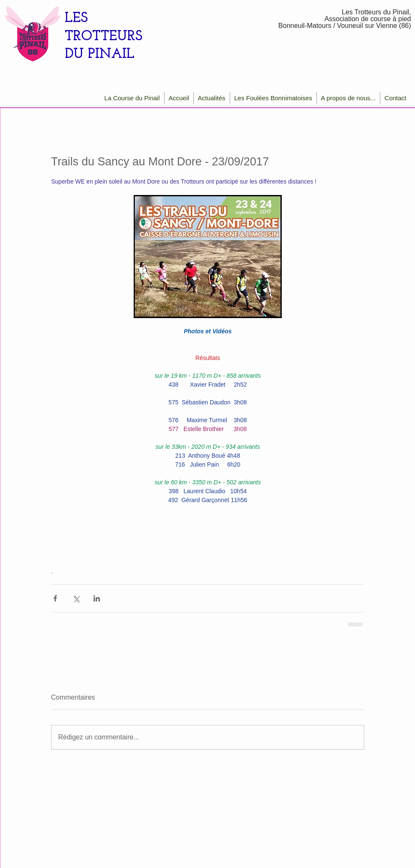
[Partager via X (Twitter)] (76, 598)
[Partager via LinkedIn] (97, 598)
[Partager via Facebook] (55, 598)
